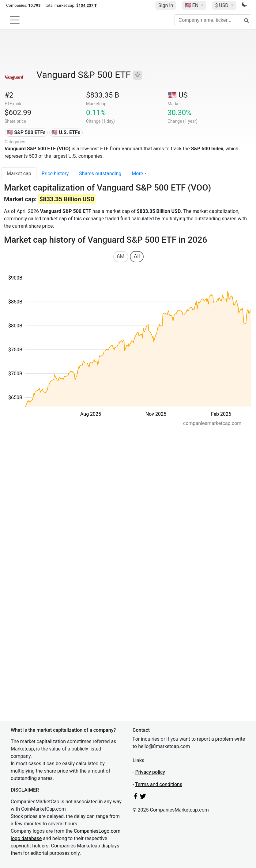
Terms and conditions (159, 784)
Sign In (166, 5)
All (137, 257)
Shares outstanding (100, 174)
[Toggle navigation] (15, 20)
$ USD (222, 5)
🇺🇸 (192, 5)
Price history (55, 174)
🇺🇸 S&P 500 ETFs (26, 132)
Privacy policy (150, 772)
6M (121, 257)
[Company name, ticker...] (213, 20)
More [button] (137, 174)
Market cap (19, 174)
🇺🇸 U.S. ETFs (66, 132)
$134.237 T (87, 5)
